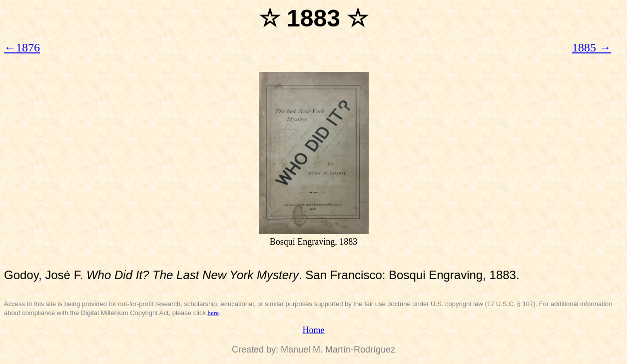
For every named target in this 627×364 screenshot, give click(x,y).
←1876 (22, 47)
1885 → (592, 47)
